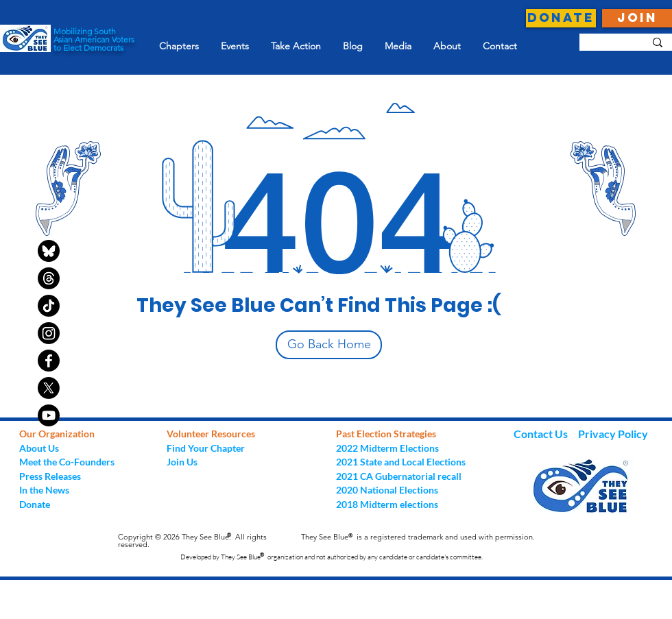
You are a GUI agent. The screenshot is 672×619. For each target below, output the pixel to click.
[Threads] (49, 278)
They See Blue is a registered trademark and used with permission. (418, 537)
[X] (49, 388)
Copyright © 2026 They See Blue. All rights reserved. (192, 541)
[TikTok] (49, 306)
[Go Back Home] (329, 345)
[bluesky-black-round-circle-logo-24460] (49, 251)
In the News (44, 490)
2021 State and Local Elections (401, 462)
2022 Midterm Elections (387, 448)
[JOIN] (637, 18)
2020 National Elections (387, 490)
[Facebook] (49, 361)
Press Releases (50, 476)
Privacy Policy (613, 434)
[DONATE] (561, 18)
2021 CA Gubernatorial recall (399, 476)
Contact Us (542, 434)
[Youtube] (49, 415)
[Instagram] (49, 333)
